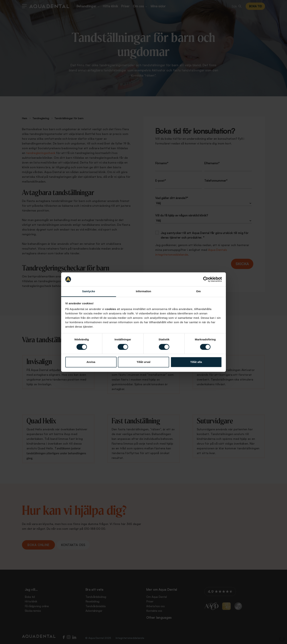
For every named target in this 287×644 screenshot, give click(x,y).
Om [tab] (198, 291)
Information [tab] (143, 291)
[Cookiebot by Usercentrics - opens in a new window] (206, 279)
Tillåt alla (196, 362)
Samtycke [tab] (89, 291)
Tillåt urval (144, 362)
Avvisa (91, 362)
